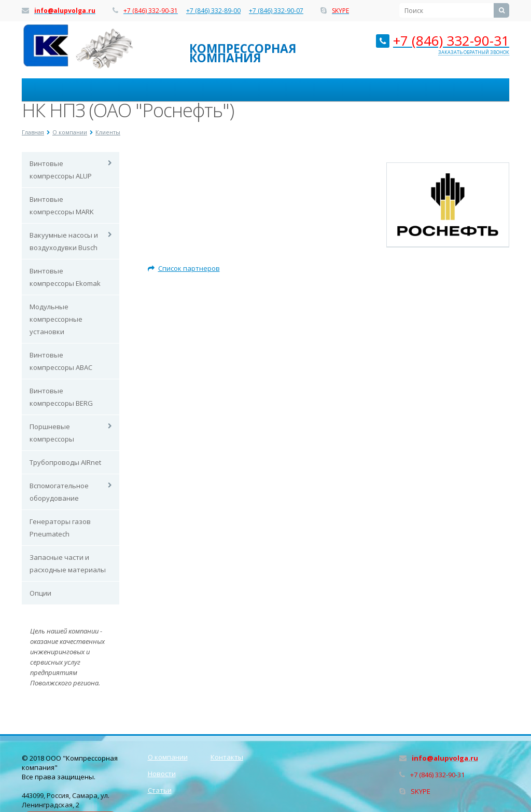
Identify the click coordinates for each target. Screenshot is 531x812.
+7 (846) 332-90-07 (276, 11)
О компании (168, 757)
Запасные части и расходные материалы (68, 563)
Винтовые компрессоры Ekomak (65, 277)
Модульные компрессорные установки (56, 319)
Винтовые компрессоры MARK (62, 205)
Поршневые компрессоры (52, 433)
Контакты (227, 757)
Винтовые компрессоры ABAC (61, 361)
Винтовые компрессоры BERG (61, 397)
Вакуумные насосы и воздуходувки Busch (64, 241)
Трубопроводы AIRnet (65, 462)
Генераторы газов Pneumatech (60, 528)
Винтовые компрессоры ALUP (61, 170)
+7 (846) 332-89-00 (213, 11)
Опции (40, 593)
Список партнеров (184, 268)
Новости (162, 774)
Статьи (160, 790)
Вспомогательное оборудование (59, 492)
